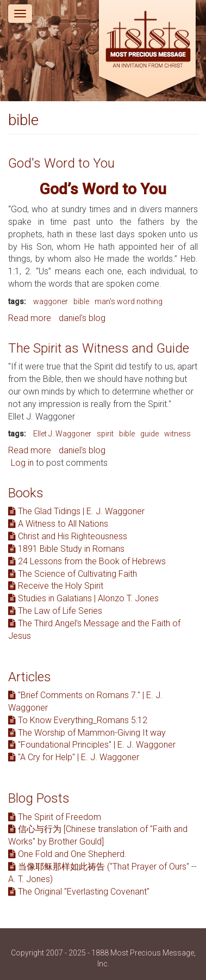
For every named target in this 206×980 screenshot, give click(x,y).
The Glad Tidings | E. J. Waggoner (76, 511)
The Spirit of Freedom (55, 817)
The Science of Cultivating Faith (73, 574)
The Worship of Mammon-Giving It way (87, 733)
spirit (105, 434)
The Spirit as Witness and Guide (99, 348)
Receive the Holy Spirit (56, 586)
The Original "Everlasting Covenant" (79, 892)
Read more (30, 318)
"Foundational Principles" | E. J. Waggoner (92, 745)
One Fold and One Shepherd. (67, 854)
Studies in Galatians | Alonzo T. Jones (83, 598)
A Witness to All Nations (58, 524)
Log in (22, 463)
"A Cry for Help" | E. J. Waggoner (74, 757)
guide (149, 434)
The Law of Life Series (55, 611)
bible (81, 301)
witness (177, 434)
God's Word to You (61, 163)
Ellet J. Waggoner (62, 434)
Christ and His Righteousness (68, 536)
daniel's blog (82, 318)
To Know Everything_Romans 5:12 (78, 720)
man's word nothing (129, 301)
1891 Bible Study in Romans (66, 549)
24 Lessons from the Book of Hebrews (87, 561)
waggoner (51, 301)
